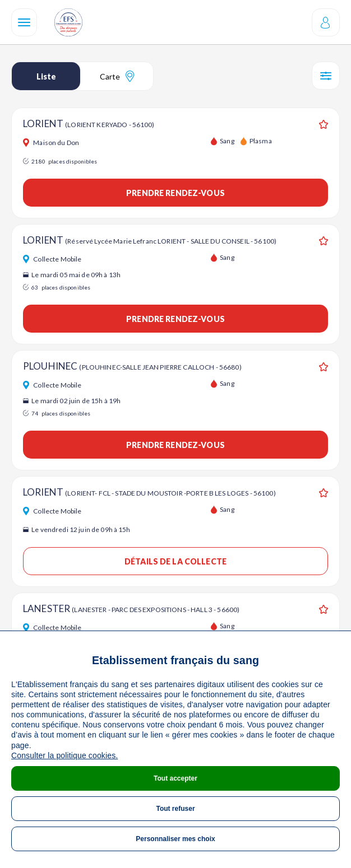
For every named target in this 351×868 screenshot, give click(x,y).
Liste (46, 76)
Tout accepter (175, 778)
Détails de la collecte (175, 561)
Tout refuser (175, 809)
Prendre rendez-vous (175, 193)
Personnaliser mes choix (175, 839)
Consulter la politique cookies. (64, 755)
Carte (117, 76)
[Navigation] (24, 22)
